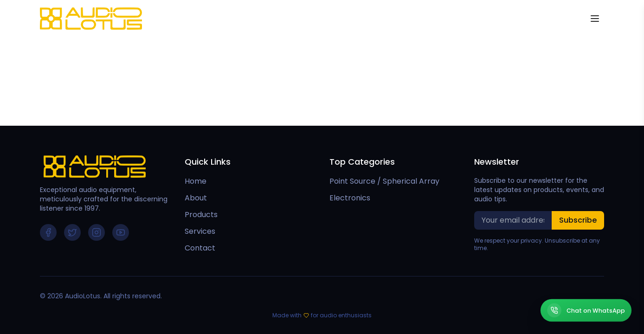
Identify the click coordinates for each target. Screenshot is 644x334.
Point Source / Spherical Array (384, 181)
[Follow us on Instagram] (97, 232)
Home (196, 181)
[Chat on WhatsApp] (586, 311)
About (196, 198)
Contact (200, 248)
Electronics (350, 198)
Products (201, 215)
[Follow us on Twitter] (72, 232)
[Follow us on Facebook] (48, 232)
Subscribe (578, 220)
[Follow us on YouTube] (121, 232)
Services (200, 231)
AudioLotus (83, 296)
